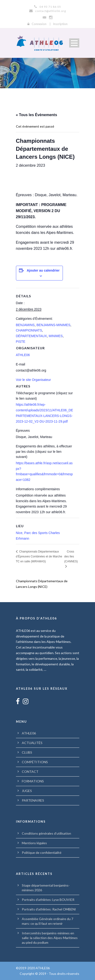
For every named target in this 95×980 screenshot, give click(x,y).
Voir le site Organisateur (33, 380)
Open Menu (74, 43)
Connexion (39, 24)
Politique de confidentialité (42, 853)
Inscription (60, 24)
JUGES (27, 791)
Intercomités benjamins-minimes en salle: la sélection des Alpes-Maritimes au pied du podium (50, 938)
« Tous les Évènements (37, 115)
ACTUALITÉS (32, 743)
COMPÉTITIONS (35, 762)
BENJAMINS (25, 325)
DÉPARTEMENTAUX (31, 336)
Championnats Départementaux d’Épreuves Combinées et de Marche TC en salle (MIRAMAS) (39, 556)
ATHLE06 (23, 355)
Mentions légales (34, 843)
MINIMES (56, 336)
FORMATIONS (33, 781)
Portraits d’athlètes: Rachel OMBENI (49, 909)
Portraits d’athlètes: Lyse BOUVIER (48, 900)
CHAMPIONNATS (29, 330)
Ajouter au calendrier (43, 270)
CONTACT (30, 772)
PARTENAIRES (33, 800)
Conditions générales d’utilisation (46, 833)
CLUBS (27, 752)
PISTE (21, 342)
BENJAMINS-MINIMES (53, 325)
